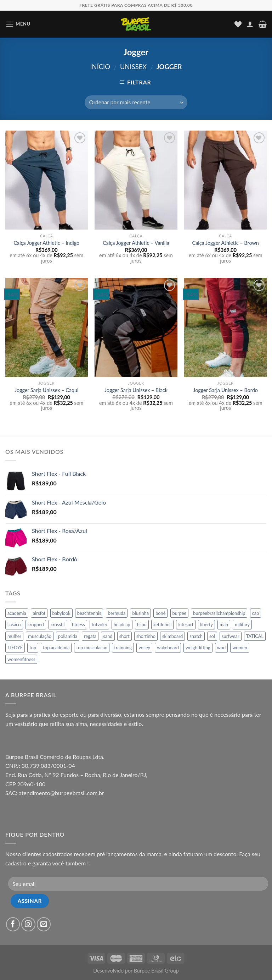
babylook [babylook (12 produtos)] (61, 613)
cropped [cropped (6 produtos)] (36, 624)
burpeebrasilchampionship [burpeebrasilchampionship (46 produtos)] (219, 613)
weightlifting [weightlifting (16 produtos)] (198, 648)
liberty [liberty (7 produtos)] (206, 624)
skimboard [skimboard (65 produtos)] (172, 636)
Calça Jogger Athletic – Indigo (46, 243)
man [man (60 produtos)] (224, 624)
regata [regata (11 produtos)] (90, 636)
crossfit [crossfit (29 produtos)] (58, 624)
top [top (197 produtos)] (33, 648)
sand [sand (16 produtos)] (108, 636)
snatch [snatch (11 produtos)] (196, 636)
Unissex (133, 67)
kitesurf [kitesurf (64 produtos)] (186, 624)
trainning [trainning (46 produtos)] (123, 648)
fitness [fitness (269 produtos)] (78, 624)
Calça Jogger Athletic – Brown (225, 243)
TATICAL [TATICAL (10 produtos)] (255, 636)
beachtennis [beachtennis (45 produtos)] (89, 613)
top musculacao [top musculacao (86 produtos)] (92, 648)
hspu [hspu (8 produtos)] (142, 624)
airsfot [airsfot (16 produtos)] (39, 613)
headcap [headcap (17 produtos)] (122, 624)
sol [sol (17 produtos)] (212, 636)
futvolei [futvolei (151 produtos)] (99, 624)
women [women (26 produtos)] (240, 648)
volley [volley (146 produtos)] (144, 648)
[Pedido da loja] (136, 102)
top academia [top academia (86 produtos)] (56, 648)
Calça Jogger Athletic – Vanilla (136, 243)
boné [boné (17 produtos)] (160, 613)
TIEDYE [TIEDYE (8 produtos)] (15, 648)
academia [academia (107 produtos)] (17, 613)
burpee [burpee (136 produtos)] (180, 613)
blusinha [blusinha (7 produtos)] (140, 613)
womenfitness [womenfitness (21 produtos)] (21, 659)
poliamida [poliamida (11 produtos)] (68, 636)
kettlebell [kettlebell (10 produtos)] (162, 624)
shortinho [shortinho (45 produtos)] (146, 636)
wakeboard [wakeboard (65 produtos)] (168, 648)
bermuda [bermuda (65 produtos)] (117, 613)
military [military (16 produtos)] (242, 624)
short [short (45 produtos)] (124, 636)
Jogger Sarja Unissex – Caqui (46, 390)
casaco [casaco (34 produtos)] (14, 624)
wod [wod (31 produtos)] (221, 648)
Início (100, 67)
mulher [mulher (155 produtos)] (14, 636)
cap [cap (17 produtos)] (256, 613)
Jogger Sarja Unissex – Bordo (225, 390)
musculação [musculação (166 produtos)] (40, 636)
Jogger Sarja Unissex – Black (136, 390)
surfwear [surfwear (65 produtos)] (231, 636)
